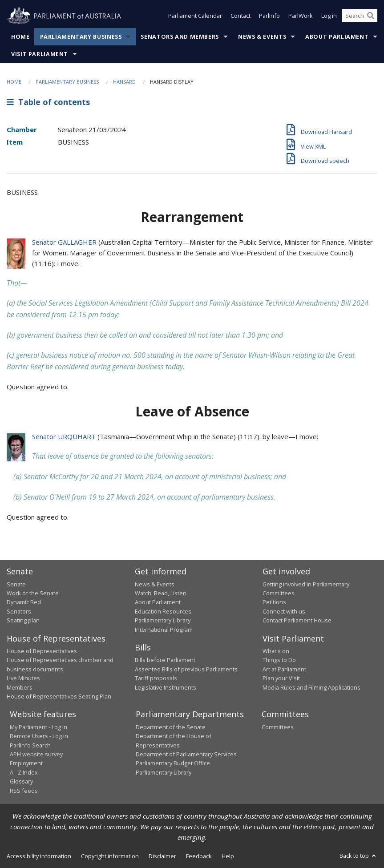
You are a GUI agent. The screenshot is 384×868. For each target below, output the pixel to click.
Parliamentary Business (81, 37)
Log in (329, 17)
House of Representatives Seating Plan (59, 696)
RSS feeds (24, 791)
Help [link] (228, 856)
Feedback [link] (199, 856)
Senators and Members (180, 37)
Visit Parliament (40, 54)
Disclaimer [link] (162, 856)
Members (20, 687)
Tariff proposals (156, 678)
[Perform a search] (371, 17)
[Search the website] (360, 17)
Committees (278, 727)
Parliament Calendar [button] (195, 17)
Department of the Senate (171, 727)
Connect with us (284, 611)
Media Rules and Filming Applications (311, 687)
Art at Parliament (284, 669)
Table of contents (48, 102)
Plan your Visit (281, 678)
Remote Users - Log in (39, 736)
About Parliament (337, 37)
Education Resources (163, 611)
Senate (16, 584)
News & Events (262, 37)
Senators (19, 611)
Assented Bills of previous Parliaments (186, 669)
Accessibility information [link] (39, 856)
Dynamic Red (24, 602)
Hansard (124, 82)
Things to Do (279, 660)
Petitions (274, 602)
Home (20, 37)
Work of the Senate (33, 593)
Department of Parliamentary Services (186, 754)
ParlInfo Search (30, 745)
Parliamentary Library (163, 620)
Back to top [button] (358, 856)
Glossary (21, 781)
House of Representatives (42, 651)
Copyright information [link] (110, 856)
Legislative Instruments (166, 687)
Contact (241, 17)
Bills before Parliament (165, 660)
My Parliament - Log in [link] (38, 727)
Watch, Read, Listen (161, 593)
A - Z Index (24, 772)
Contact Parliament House (297, 620)
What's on (276, 651)
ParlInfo (269, 17)
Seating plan (23, 620)
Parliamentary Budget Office (173, 763)
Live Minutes (23, 678)
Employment (26, 763)
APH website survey (36, 754)
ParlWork (301, 17)
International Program (164, 630)
